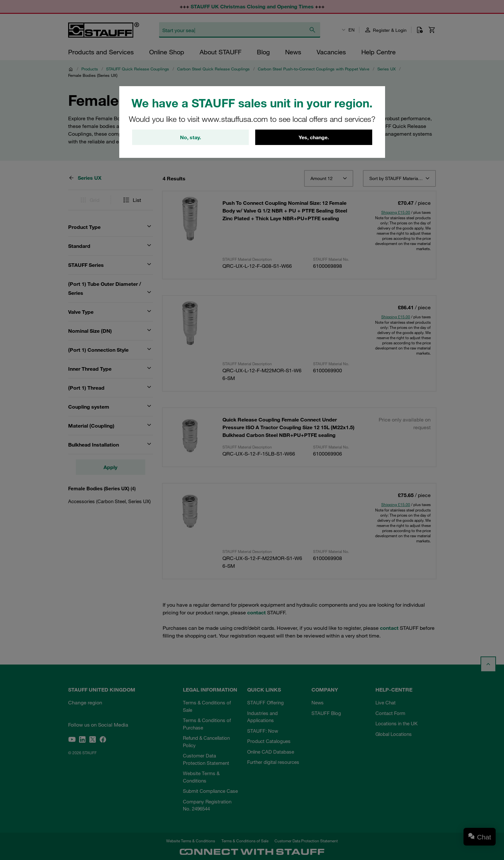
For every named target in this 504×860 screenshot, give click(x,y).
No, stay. (190, 137)
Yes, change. (314, 137)
